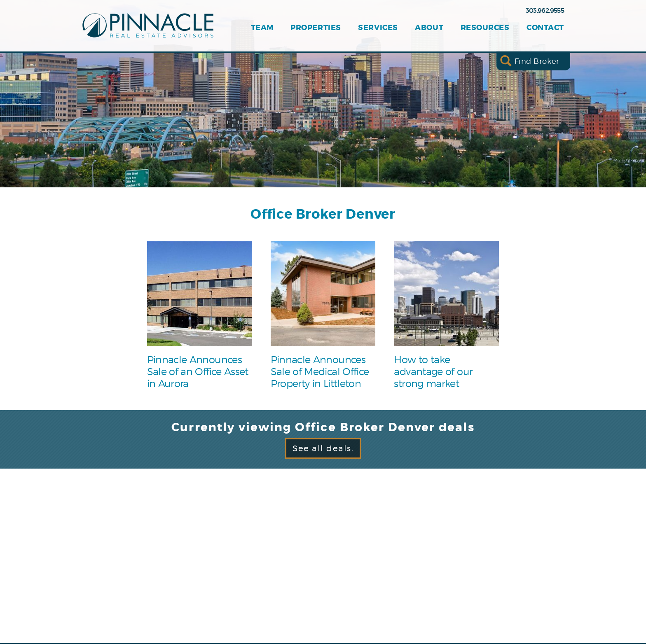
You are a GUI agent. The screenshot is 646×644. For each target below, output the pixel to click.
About (429, 28)
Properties (316, 28)
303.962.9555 (545, 10)
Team (262, 28)
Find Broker (537, 61)
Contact (545, 28)
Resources (485, 28)
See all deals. (323, 448)
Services (378, 28)
